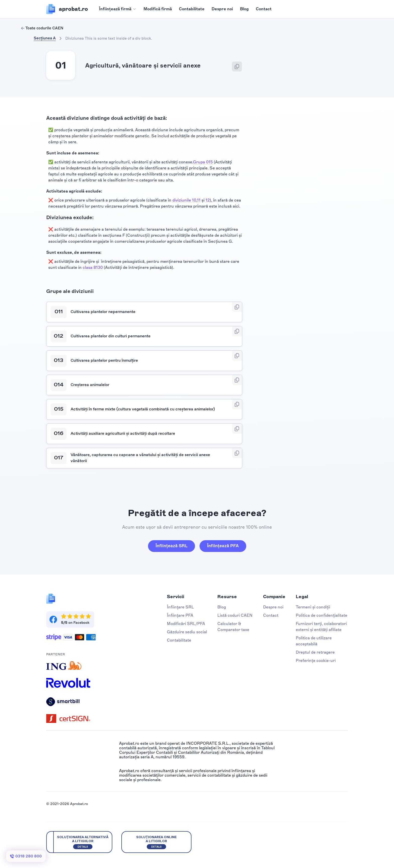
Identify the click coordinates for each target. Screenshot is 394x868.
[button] (118, 9)
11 (199, 200)
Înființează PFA (223, 546)
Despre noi (222, 9)
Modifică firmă (158, 9)
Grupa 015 (203, 162)
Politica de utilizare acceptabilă (314, 641)
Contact (264, 9)
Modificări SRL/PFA (186, 624)
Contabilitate (192, 9)
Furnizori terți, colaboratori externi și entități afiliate (321, 627)
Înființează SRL (171, 546)
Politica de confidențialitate (322, 615)
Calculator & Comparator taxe (233, 627)
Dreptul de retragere (315, 652)
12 (208, 200)
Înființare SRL (180, 607)
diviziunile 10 (184, 200)
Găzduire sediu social (187, 632)
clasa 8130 (93, 267)
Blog (244, 9)
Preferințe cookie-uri (316, 661)
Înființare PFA (180, 615)
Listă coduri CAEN (235, 615)
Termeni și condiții (313, 607)
